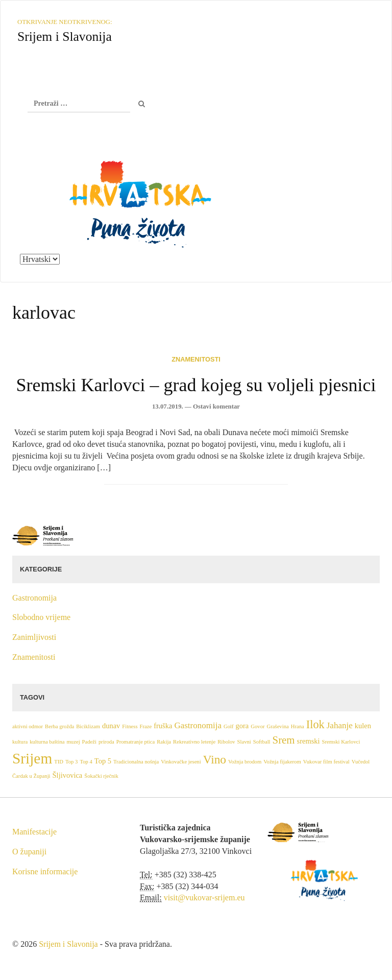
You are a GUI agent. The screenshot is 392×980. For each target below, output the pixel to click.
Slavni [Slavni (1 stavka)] (244, 742)
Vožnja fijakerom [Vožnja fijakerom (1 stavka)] (282, 762)
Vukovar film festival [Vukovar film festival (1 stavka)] (326, 762)
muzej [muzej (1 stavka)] (73, 742)
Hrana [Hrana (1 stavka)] (298, 726)
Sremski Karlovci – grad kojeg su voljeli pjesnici (196, 385)
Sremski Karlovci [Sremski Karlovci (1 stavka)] (341, 742)
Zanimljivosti (34, 637)
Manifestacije (34, 832)
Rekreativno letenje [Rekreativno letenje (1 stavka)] (194, 742)
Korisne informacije (45, 871)
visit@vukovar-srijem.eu (204, 898)
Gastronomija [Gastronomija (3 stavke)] (198, 725)
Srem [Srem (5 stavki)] (284, 740)
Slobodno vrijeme (41, 617)
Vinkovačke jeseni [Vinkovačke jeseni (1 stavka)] (181, 762)
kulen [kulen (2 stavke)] (363, 726)
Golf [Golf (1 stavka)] (229, 726)
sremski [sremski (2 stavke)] (309, 741)
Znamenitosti (196, 359)
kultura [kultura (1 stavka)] (20, 742)
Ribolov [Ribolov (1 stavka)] (226, 742)
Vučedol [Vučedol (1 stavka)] (361, 762)
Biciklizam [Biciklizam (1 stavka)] (88, 726)
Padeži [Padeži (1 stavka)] (89, 742)
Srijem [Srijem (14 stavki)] (32, 758)
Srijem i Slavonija (68, 944)
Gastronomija (34, 598)
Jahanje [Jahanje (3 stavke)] (340, 725)
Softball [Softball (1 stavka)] (262, 742)
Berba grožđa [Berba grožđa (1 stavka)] (59, 726)
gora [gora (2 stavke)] (242, 726)
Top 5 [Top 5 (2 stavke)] (103, 761)
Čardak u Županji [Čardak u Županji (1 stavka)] (31, 776)
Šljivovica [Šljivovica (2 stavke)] (68, 775)
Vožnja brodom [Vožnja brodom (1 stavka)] (245, 762)
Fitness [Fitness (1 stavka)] (130, 726)
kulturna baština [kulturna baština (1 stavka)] (47, 742)
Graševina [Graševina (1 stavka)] (278, 726)
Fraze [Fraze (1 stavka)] (146, 726)
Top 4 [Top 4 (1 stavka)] (86, 762)
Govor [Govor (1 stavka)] (258, 726)
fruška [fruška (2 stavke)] (163, 726)
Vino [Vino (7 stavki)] (215, 759)
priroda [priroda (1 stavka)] (106, 742)
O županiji (29, 852)
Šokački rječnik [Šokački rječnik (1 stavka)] (101, 776)
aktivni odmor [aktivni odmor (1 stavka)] (28, 726)
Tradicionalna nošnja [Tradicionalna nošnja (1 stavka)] (136, 762)
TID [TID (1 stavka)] (59, 762)
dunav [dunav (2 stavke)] (111, 726)
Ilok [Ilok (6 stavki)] (315, 724)
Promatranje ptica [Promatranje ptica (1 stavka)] (136, 742)
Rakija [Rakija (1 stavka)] (164, 742)
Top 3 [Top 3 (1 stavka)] (71, 762)
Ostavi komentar (216, 407)
